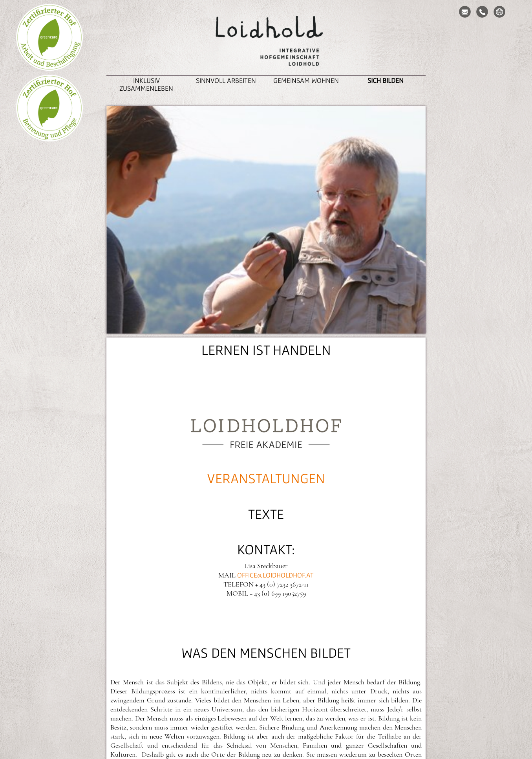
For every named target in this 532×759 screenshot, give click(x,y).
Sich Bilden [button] (386, 80)
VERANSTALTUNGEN (266, 478)
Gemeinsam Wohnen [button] (306, 80)
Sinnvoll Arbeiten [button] (226, 80)
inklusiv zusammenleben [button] (146, 84)
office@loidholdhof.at (275, 575)
